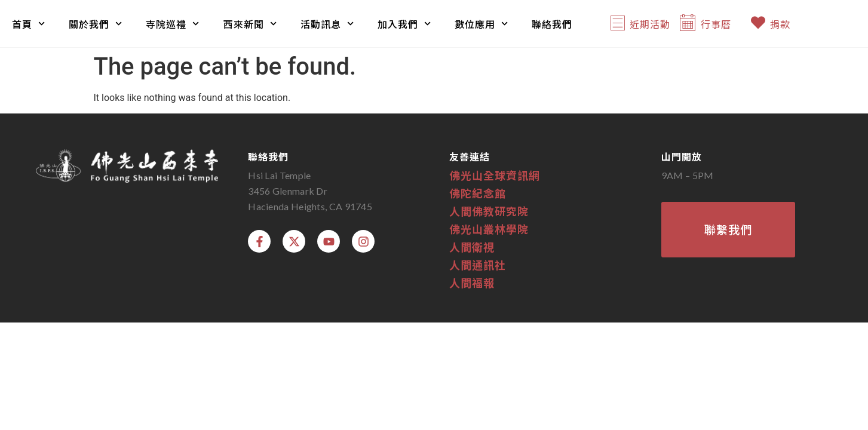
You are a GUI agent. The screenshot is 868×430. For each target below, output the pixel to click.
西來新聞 (250, 24)
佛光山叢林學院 (489, 229)
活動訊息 (327, 24)
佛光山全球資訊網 (495, 175)
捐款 (780, 24)
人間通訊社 (478, 265)
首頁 (28, 24)
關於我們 (95, 24)
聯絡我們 (552, 24)
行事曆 (716, 24)
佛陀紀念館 (478, 193)
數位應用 (481, 24)
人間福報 (472, 282)
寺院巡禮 (172, 24)
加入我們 (404, 24)
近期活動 (650, 24)
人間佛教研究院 (489, 211)
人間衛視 (472, 247)
